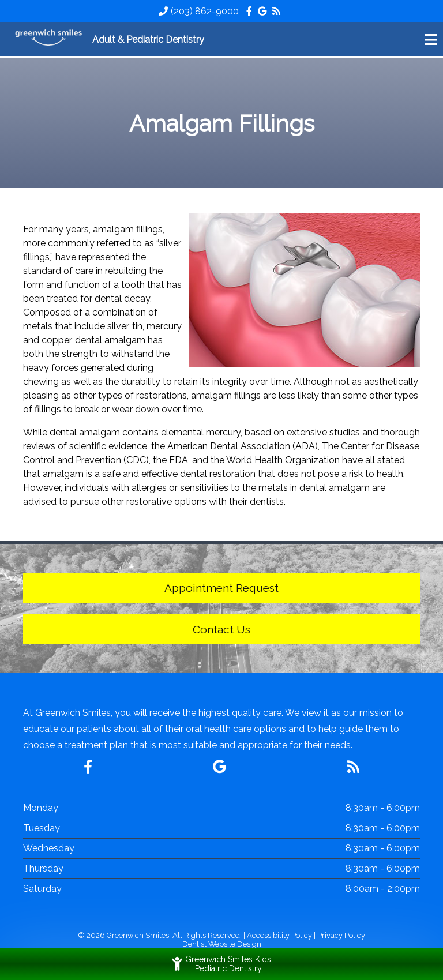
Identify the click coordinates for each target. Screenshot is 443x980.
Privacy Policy (341, 935)
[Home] (49, 39)
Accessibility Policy (279, 935)
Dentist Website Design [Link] (222, 944)
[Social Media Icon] (250, 11)
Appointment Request (221, 588)
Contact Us (221, 629)
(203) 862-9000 (205, 11)
